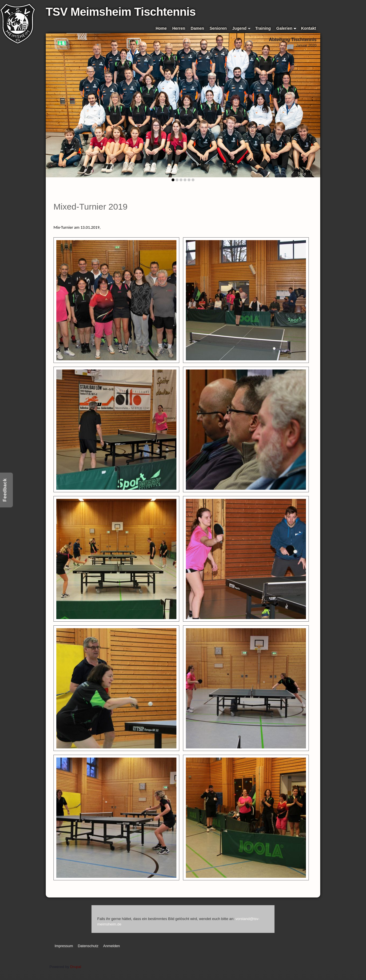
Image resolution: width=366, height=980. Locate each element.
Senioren (218, 28)
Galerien (286, 29)
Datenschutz (88, 946)
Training (263, 28)
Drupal (75, 967)
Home (161, 28)
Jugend (241, 29)
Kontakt (309, 28)
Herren (179, 28)
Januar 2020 (306, 45)
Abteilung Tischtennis (293, 40)
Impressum (64, 946)
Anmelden (112, 946)
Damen (197, 28)
